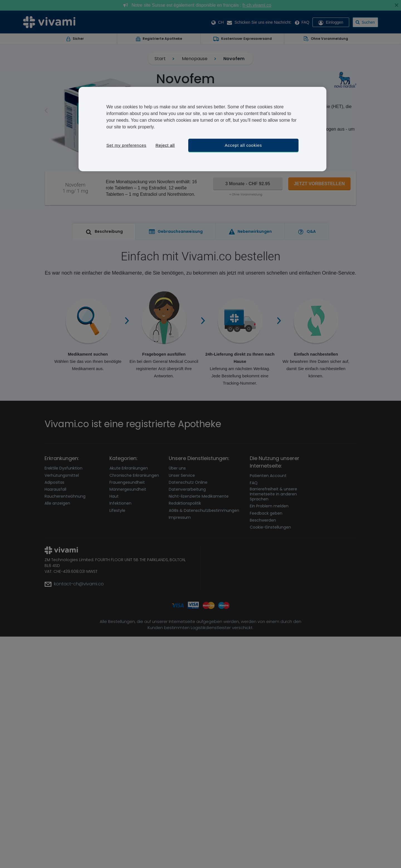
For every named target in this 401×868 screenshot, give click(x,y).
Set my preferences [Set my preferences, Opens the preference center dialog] (126, 145)
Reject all (165, 145)
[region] (202, 129)
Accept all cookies (243, 145)
